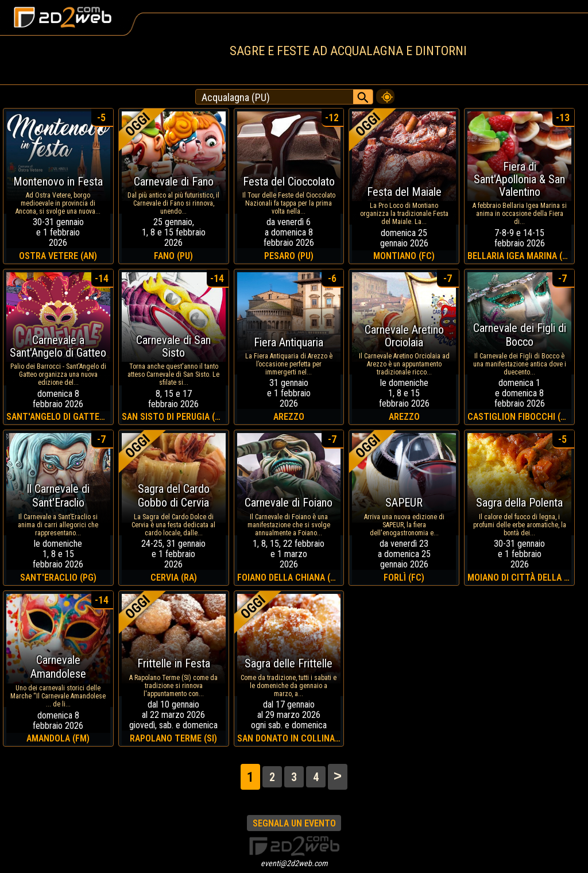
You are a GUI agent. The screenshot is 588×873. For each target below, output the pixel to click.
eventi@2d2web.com (294, 863)
